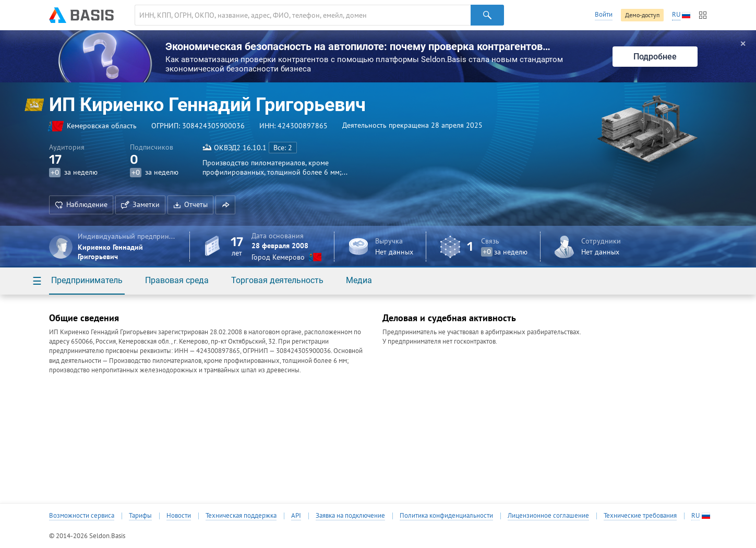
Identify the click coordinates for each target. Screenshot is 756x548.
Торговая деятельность (277, 280)
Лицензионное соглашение (548, 516)
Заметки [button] (140, 204)
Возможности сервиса (82, 516)
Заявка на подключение (350, 516)
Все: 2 (283, 148)
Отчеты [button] (190, 204)
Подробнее (655, 57)
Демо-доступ (642, 15)
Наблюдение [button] (81, 204)
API (296, 516)
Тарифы (140, 516)
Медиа (359, 280)
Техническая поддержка (241, 516)
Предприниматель (87, 280)
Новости (179, 516)
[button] (225, 205)
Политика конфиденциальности (446, 516)
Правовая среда (177, 280)
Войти (604, 14)
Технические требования (640, 516)
